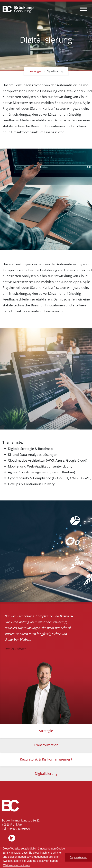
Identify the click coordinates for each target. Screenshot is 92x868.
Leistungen (35, 71)
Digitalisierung (55, 71)
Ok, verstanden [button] (78, 857)
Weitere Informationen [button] (17, 865)
